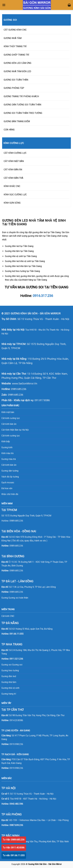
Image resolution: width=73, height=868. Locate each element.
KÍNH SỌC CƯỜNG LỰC (15, 195)
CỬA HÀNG (9, 130)
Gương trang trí (9, 694)
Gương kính (7, 447)
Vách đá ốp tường (10, 477)
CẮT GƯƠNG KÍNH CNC (15, 30)
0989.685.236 (19, 389)
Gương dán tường (10, 471)
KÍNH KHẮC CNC (12, 186)
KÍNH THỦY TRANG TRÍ (15, 46)
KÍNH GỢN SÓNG (12, 203)
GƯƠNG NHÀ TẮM (13, 38)
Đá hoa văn (7, 488)
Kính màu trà (7, 453)
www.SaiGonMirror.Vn (25, 383)
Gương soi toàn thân (18, 598)
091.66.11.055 (16, 634)
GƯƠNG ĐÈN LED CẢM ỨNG (17, 63)
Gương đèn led (9, 676)
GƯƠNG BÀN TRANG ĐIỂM (17, 121)
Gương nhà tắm (9, 682)
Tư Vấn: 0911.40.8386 (14, 848)
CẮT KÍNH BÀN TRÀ (13, 178)
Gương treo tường (10, 670)
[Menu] (4, 5)
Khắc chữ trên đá (10, 494)
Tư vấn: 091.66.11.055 (14, 855)
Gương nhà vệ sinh (10, 688)
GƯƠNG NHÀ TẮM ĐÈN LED (17, 71)
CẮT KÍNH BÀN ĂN (13, 170)
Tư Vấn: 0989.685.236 (14, 840)
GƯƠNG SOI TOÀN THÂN (16, 80)
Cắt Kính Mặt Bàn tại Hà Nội (15, 430)
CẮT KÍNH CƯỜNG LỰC (15, 153)
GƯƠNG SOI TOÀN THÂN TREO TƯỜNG (23, 113)
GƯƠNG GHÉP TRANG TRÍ (16, 55)
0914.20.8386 (16, 720)
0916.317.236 (43, 296)
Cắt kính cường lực (11, 418)
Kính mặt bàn (8, 412)
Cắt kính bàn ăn (9, 424)
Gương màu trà (9, 459)
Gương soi (17, 665)
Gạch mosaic (8, 483)
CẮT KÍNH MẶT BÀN (14, 161)
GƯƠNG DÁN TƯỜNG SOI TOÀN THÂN (22, 105)
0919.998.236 (16, 744)
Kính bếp (6, 441)
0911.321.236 (16, 659)
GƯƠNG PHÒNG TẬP (14, 88)
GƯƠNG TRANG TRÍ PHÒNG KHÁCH (21, 96)
